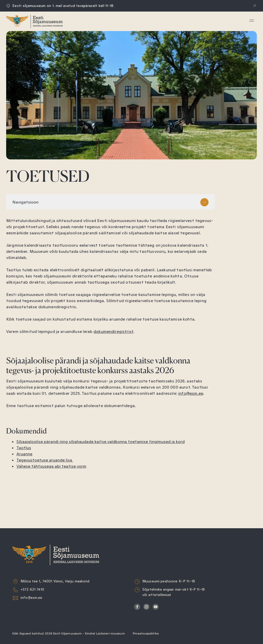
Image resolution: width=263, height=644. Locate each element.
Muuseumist (28, 99)
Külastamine (28, 40)
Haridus (23, 64)
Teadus (22, 87)
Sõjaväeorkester (32, 111)
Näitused (25, 52)
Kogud (22, 75)
